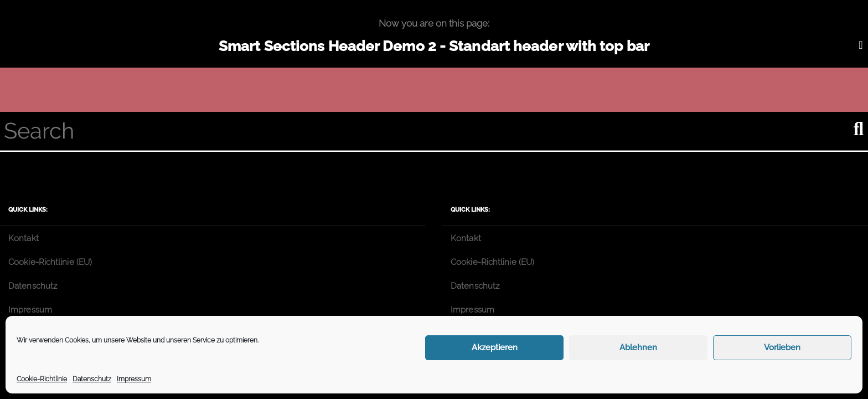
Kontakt (24, 238)
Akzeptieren (495, 347)
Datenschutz (92, 379)
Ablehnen (638, 347)
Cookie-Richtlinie (42, 379)
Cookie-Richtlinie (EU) (50, 262)
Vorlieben (782, 347)
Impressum (134, 379)
